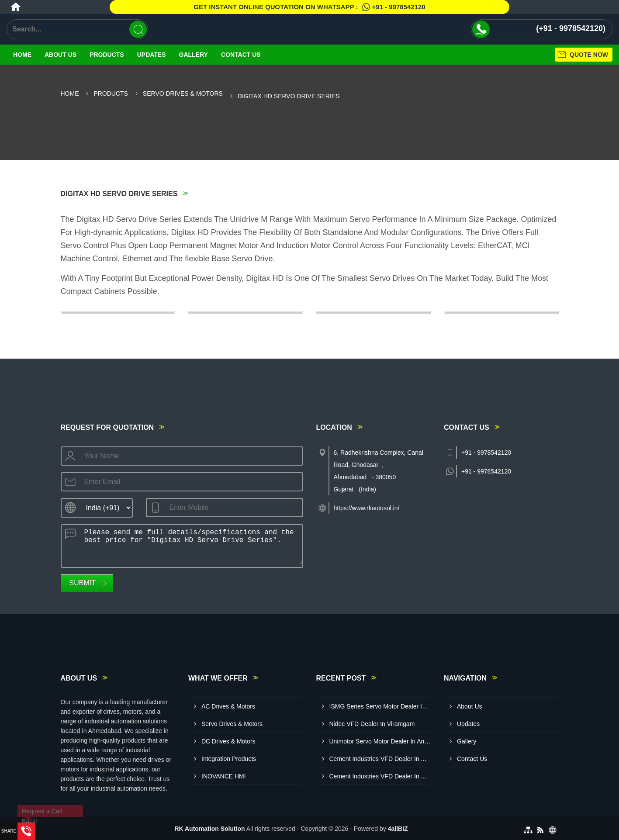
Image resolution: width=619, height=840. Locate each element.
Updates (152, 55)
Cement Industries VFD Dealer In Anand (380, 759)
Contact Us (241, 55)
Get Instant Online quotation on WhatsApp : (309, 7)
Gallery (194, 55)
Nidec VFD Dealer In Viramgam (372, 724)
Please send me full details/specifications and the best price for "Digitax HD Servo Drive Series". (191, 545)
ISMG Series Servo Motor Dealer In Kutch (380, 706)
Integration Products (229, 759)
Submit (83, 583)
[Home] (16, 7)
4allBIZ (398, 829)
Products (107, 55)
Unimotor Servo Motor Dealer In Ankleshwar (380, 741)
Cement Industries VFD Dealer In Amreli (380, 776)
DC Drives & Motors (228, 741)
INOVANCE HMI (224, 776)
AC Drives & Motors (228, 706)
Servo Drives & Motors (183, 93)
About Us (61, 55)
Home (22, 55)
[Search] (138, 29)
